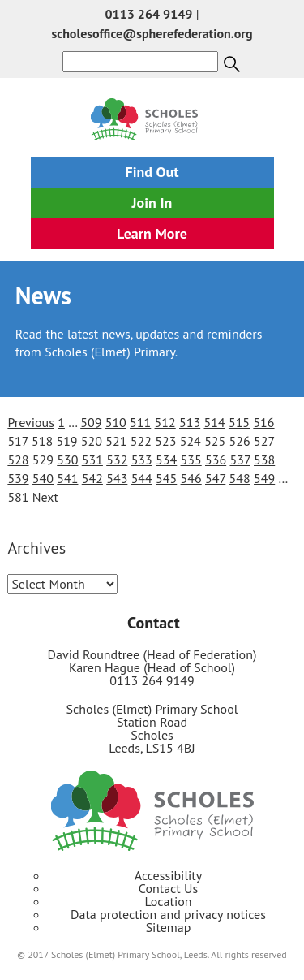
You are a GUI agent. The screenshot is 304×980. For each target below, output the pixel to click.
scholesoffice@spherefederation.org (152, 33)
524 (191, 441)
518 (42, 441)
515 (239, 422)
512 (165, 422)
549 (264, 478)
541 (67, 478)
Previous (31, 422)
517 (17, 441)
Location (168, 901)
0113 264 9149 (149, 14)
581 (18, 497)
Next (45, 497)
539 (18, 478)
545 (166, 478)
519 (66, 441)
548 (240, 478)
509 (91, 422)
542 (92, 478)
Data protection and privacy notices (168, 914)
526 (240, 441)
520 (92, 441)
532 (117, 460)
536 (216, 460)
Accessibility (169, 875)
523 (165, 441)
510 (116, 422)
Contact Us (168, 888)
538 (264, 460)
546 (191, 478)
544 (142, 478)
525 (215, 441)
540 (43, 478)
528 (18, 460)
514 (214, 422)
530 (67, 460)
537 (240, 460)
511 (140, 422)
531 (92, 460)
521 (116, 441)
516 (263, 422)
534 (166, 460)
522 (141, 441)
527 (264, 441)
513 (190, 422)
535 (191, 460)
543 (117, 478)
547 (215, 478)
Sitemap (169, 927)
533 (142, 460)
